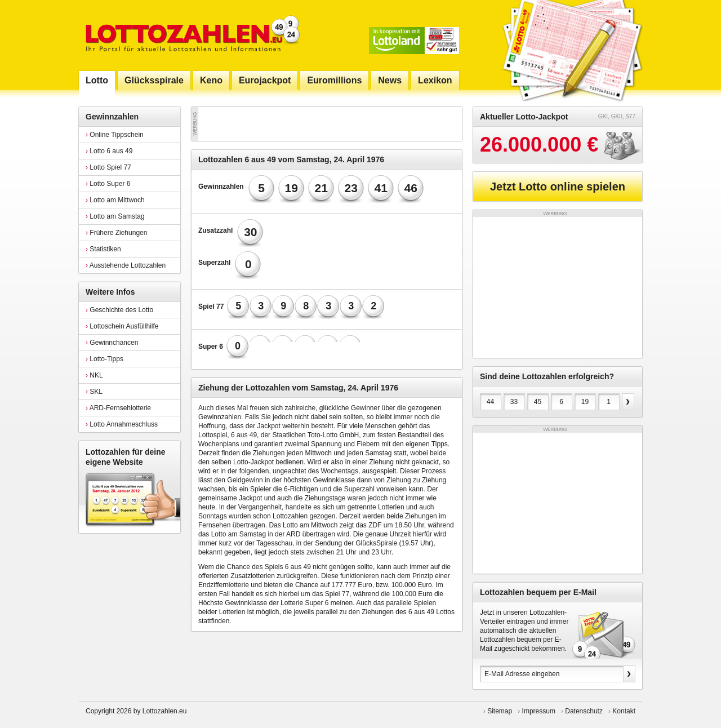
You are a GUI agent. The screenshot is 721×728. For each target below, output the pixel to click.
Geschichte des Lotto (119, 310)
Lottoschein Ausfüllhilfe (122, 326)
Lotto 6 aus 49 (109, 151)
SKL (94, 392)
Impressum (539, 711)
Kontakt (624, 711)
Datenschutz (584, 711)
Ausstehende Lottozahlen (126, 265)
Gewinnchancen (112, 343)
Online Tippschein (115, 135)
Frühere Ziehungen (116, 233)
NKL (94, 375)
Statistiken (103, 249)
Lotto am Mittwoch (115, 200)
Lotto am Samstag (115, 216)
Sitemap (500, 711)
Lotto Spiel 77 (108, 167)
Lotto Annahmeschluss (122, 424)
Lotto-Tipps (104, 359)
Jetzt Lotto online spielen (558, 187)
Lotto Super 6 (108, 184)
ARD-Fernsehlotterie (118, 408)
